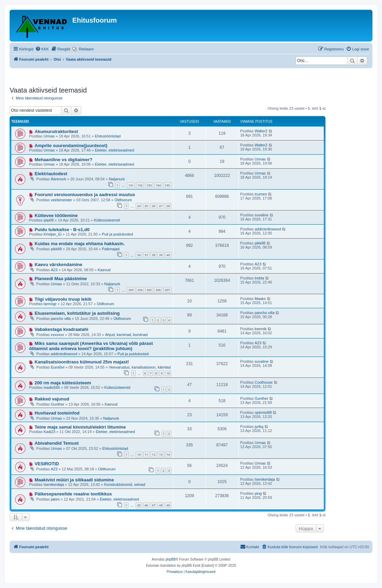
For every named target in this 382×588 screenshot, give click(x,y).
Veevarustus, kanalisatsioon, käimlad (140, 367)
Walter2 (261, 131)
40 (168, 255)
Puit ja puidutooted (117, 234)
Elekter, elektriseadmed (114, 150)
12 (153, 454)
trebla (259, 278)
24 (139, 206)
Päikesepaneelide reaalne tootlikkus (73, 494)
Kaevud (104, 270)
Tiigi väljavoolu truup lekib (63, 299)
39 (161, 255)
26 (153, 206)
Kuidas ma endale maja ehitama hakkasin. (80, 244)
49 (168, 505)
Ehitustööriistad (108, 136)
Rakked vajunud (52, 399)
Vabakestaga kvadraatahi (61, 329)
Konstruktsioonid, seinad (125, 484)
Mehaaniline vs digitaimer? (64, 160)
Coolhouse (264, 382)
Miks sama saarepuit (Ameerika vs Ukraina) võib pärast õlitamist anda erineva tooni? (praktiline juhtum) (91, 346)
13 (161, 454)
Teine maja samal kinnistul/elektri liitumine (80, 427)
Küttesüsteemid (107, 220)
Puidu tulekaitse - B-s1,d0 (62, 230)
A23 (54, 270)
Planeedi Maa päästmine (61, 279)
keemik (261, 329)
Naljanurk (117, 179)
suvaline (261, 215)
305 (149, 290)
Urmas (49, 136)
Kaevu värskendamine (58, 265)
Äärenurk (58, 179)
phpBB (171, 559)
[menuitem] (42, 49)
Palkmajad (110, 249)
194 (158, 185)
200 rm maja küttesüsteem (63, 383)
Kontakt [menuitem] (250, 547)
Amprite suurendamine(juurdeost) (71, 146)
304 (140, 290)
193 (149, 185)
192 (140, 185)
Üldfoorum (123, 200)
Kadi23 (49, 432)
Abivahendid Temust (57, 443)
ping (258, 493)
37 (146, 255)
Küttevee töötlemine (56, 215)
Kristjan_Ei (53, 234)
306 (158, 290)
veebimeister (61, 200)
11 (146, 454)
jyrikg (259, 427)
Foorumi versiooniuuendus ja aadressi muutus (85, 195)
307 (167, 290)
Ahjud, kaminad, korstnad (126, 335)
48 (161, 505)
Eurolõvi (58, 367)
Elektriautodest (51, 174)
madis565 (52, 387)
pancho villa (61, 319)
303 (131, 290)
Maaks (260, 299)
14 (168, 454)
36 (139, 255)
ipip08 (48, 220)
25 (146, 206)
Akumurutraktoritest (56, 131)
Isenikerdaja (54, 484)
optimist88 (263, 412)
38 (153, 255)
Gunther (58, 404)
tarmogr (50, 304)
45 (139, 505)
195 (167, 185)
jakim (55, 499)
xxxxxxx (57, 335)
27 (161, 206)
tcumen (261, 194)
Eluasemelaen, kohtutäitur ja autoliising (77, 313)
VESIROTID (47, 464)
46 (146, 505)
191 (131, 185)
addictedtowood (268, 229)
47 (153, 505)
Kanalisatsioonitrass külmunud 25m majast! (82, 362)
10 (168, 373)
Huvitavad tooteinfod (57, 413)
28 (168, 206)
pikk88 (56, 249)
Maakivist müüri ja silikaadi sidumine (74, 480)
